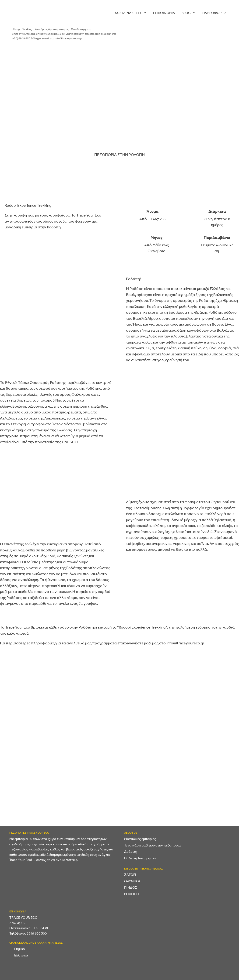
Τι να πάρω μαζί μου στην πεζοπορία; (153, 845)
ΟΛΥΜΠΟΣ (132, 881)
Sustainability (132, 13)
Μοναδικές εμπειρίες (140, 839)
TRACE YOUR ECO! (24, 917)
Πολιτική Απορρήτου (140, 858)
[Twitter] (192, 97)
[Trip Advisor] (215, 133)
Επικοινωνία (164, 13)
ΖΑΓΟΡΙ (130, 875)
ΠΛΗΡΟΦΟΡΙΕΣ (214, 13)
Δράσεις (130, 851)
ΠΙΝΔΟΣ (131, 887)
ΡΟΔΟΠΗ (132, 894)
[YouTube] (175, 133)
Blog (190, 13)
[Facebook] (191, 60)
